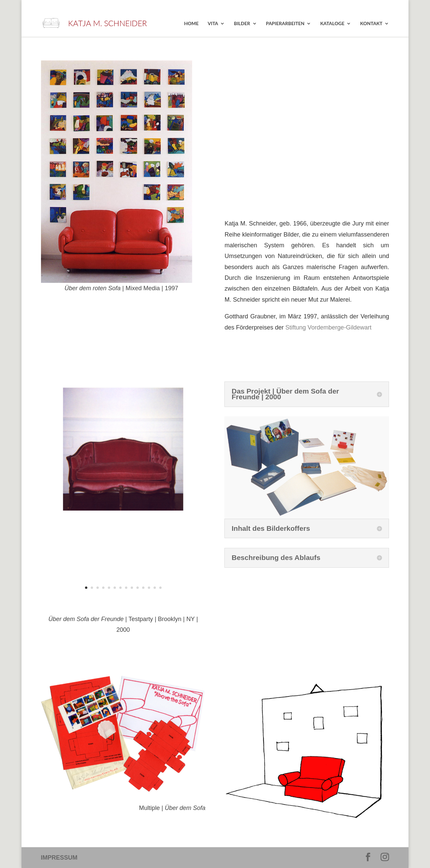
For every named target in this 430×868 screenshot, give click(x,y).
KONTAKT (371, 24)
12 (149, 588)
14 (160, 588)
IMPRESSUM (59, 858)
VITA (213, 24)
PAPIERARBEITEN (285, 24)
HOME (191, 24)
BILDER (242, 24)
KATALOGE (332, 24)
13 (155, 588)
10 (138, 588)
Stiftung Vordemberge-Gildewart (329, 327)
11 (143, 588)
